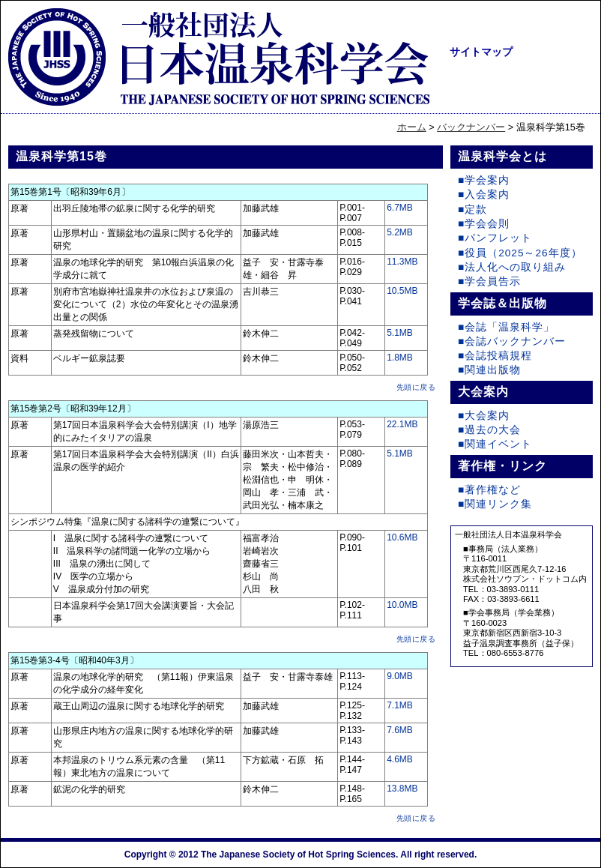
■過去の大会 (489, 430)
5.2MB (400, 232)
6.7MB (400, 208)
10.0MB (402, 605)
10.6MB (402, 537)
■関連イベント (495, 444)
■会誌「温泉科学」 (506, 327)
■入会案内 (484, 195)
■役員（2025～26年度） (520, 253)
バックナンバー (471, 127)
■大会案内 (484, 416)
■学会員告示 (489, 281)
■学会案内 (484, 180)
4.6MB (400, 759)
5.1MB (400, 333)
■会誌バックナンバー (512, 341)
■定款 (472, 210)
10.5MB (402, 291)
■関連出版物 (489, 370)
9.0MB (400, 676)
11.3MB (402, 262)
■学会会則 (484, 224)
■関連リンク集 (495, 504)
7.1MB (400, 705)
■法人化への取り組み (512, 267)
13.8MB (402, 789)
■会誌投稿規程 (495, 356)
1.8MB (400, 358)
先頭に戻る (416, 387)
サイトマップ (481, 52)
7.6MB (400, 730)
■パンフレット (495, 238)
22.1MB (402, 424)
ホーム (412, 127)
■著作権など (489, 490)
